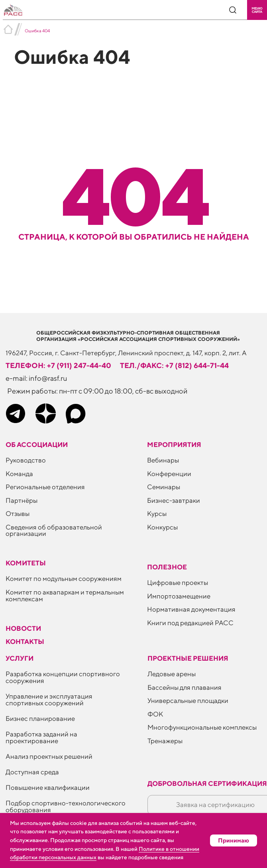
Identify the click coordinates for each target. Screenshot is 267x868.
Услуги (20, 658)
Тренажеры (165, 741)
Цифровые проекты (178, 583)
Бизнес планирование (40, 718)
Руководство (26, 460)
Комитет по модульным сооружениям (64, 579)
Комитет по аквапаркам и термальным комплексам (65, 595)
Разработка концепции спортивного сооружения (63, 677)
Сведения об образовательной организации (54, 530)
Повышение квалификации (48, 787)
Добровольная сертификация (207, 783)
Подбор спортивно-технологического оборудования (66, 806)
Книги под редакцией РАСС (190, 623)
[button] (257, 10)
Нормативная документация (191, 609)
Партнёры (22, 500)
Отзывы (18, 514)
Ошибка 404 (37, 31)
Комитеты (26, 563)
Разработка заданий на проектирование (41, 737)
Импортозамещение (179, 596)
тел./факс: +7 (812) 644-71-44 (174, 365)
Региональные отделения (45, 487)
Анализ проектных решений (49, 756)
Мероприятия (174, 445)
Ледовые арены (172, 674)
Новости (23, 628)
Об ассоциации (37, 445)
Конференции (169, 474)
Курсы (157, 514)
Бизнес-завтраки (174, 500)
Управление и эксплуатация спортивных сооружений (49, 700)
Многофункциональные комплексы (202, 727)
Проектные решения (188, 658)
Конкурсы (162, 527)
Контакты (25, 642)
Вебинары (163, 460)
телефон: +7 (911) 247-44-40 (58, 365)
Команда (19, 474)
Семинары (164, 487)
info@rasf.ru (48, 378)
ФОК (155, 714)
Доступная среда (32, 772)
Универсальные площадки (188, 701)
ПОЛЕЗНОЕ (167, 567)
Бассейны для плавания (185, 687)
